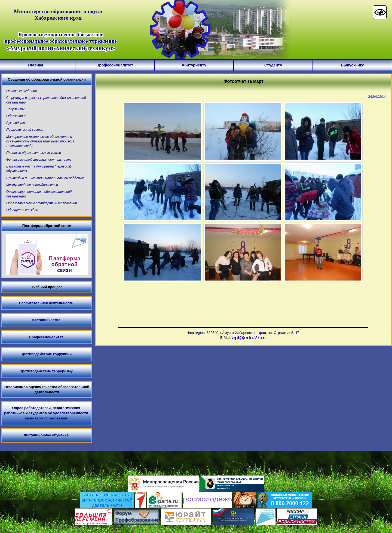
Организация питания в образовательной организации (39, 194)
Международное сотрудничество (32, 185)
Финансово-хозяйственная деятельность (39, 160)
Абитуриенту (194, 65)
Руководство (16, 123)
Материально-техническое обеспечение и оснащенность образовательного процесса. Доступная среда (41, 141)
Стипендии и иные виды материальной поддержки (46, 178)
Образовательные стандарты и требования (42, 203)
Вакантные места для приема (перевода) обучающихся (39, 169)
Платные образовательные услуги (34, 153)
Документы (15, 109)
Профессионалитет (115, 65)
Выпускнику (352, 65)
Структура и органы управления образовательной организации (46, 100)
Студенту (273, 65)
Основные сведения (22, 91)
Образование (16, 116)
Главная (36, 65)
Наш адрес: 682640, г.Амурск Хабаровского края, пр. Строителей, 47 (243, 333)
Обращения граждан (22, 210)
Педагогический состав (25, 130)
